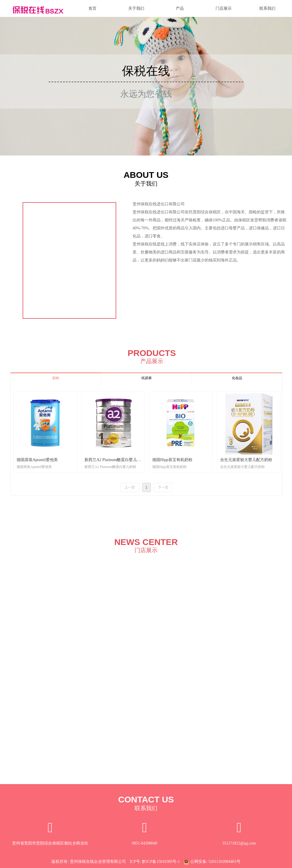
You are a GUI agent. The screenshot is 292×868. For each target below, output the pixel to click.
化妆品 (237, 378)
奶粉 (56, 378)
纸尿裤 (147, 378)
